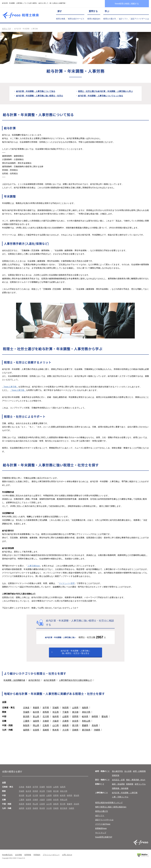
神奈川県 (86, 715)
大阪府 (56, 724)
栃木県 (36, 715)
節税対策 (116, 778)
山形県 (75, 710)
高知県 (95, 728)
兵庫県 (66, 724)
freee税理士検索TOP (104, 840)
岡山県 (36, 728)
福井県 (56, 719)
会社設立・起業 (118, 783)
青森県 (36, 710)
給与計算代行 (34, 683)
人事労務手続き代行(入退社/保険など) (76, 683)
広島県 (46, 728)
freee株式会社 (7, 858)
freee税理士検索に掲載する (127, 4)
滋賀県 (36, 724)
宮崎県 (75, 733)
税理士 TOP (7, 29)
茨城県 (26, 715)
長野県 (75, 719)
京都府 (46, 724)
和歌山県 (86, 724)
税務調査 (130, 787)
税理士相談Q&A (94, 19)
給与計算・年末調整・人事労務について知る (36, 91)
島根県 (28, 807)
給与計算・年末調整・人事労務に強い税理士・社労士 (40, 96)
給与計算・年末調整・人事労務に (75, 654)
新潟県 (26, 719)
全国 (4, 705)
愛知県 (105, 719)
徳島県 (66, 728)
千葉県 (66, 715)
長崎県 (46, 733)
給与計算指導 (50, 683)
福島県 (85, 710)
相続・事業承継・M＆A (136, 783)
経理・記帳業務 (139, 774)
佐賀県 (36, 733)
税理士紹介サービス (76, 19)
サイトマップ (101, 836)
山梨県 (66, 719)
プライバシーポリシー (51, 858)
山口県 (56, 728)
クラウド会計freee (103, 827)
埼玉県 (56, 715)
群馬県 (46, 715)
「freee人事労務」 (10, 387)
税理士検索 (61, 19)
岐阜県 (85, 719)
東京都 (75, 715)
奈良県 (75, 724)
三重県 (26, 724)
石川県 (46, 719)
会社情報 (18, 858)
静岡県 (95, 719)
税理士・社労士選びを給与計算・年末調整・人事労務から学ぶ (105, 91)
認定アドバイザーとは (140, 19)
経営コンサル (140, 787)
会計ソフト (123, 19)
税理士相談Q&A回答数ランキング (109, 806)
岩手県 (46, 710)
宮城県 (56, 710)
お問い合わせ (67, 858)
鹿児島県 (86, 733)
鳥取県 (26, 728)
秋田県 (66, 710)
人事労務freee (34, 566)
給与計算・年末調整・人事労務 (125, 796)
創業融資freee (101, 831)
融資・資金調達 (118, 787)
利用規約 (37, 858)
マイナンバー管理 (67, 583)
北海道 (26, 710)
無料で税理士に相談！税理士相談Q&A (111, 810)
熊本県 (56, 733)
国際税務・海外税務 (120, 791)
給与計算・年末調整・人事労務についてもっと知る (101, 96)
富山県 (36, 719)
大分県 (66, 733)
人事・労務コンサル (120, 800)
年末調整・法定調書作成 (14, 683)
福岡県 (26, 733)
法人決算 (128, 774)
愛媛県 (85, 728)
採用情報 (28, 858)
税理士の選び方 (110, 19)
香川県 (75, 728)
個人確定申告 (117, 774)
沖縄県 (97, 733)
